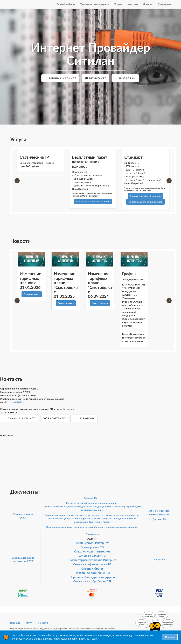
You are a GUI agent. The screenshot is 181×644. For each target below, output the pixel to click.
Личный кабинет (66, 4)
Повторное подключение (92, 573)
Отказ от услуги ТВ (92, 556)
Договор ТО (91, 498)
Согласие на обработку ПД (92, 581)
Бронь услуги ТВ (92, 547)
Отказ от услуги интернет (92, 551)
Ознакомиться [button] (32, 294)
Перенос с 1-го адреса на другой (92, 577)
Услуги (118, 4)
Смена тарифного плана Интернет (93, 560)
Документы (164, 4)
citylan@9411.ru (17, 402)
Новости (148, 4)
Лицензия (92, 534)
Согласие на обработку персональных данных (92, 503)
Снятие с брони (92, 568)
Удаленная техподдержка (95, 4)
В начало (15, 623)
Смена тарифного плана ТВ (92, 564)
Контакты (132, 4)
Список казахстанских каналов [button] (93, 201)
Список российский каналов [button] (145, 196)
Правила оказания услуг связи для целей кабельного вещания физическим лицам (92, 527)
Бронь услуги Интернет (92, 543)
